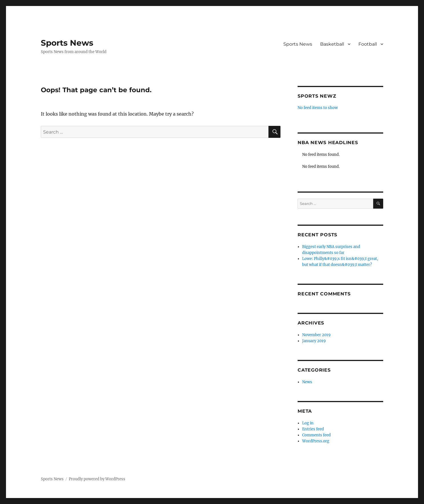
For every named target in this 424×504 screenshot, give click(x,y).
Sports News (67, 43)
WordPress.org (316, 441)
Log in (308, 423)
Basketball (332, 44)
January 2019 (314, 341)
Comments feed (316, 435)
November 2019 (316, 335)
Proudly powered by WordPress (97, 479)
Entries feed (313, 429)
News (307, 382)
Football (368, 44)
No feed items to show (318, 108)
